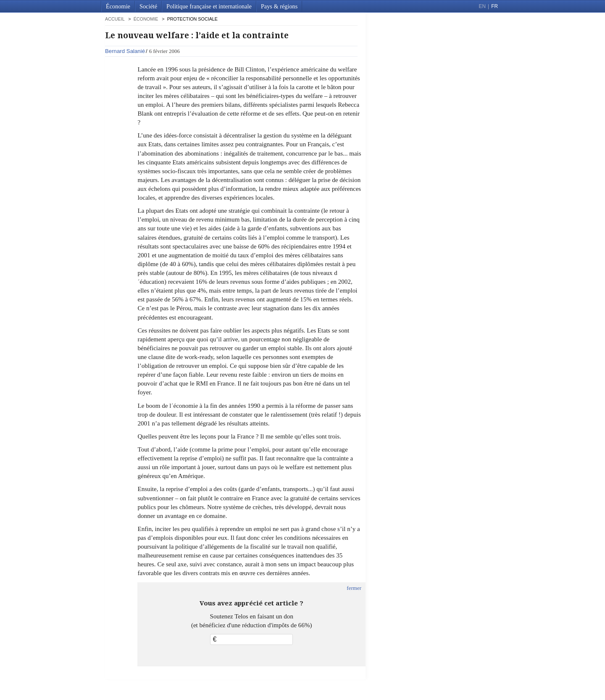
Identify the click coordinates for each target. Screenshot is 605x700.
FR (495, 6)
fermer (354, 588)
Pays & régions (279, 6)
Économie (118, 6)
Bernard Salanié (125, 51)
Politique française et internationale (209, 6)
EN (482, 6)
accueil (115, 19)
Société (148, 6)
